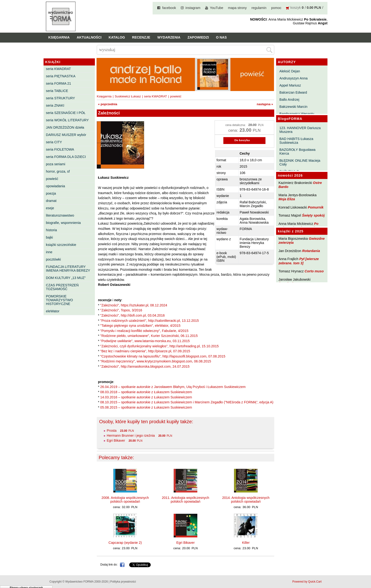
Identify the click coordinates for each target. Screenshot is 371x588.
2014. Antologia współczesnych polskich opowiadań (246, 500)
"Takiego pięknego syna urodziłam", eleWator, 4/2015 (140, 326)
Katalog (117, 37)
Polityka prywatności (123, 582)
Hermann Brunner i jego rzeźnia (131, 436)
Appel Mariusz (290, 85)
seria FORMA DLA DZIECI (66, 157)
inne (49, 252)
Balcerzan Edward (293, 92)
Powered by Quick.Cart (307, 582)
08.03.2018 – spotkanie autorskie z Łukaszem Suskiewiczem (146, 392)
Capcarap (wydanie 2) (125, 543)
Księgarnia (59, 37)
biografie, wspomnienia (63, 223)
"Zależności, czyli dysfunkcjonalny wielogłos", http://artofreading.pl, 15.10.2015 (160, 346)
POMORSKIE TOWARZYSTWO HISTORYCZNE (59, 300)
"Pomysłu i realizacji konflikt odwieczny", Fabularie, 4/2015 (144, 331)
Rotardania (311, 251)
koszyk (296, 8)
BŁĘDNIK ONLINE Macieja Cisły (300, 162)
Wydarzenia (169, 37)
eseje (50, 208)
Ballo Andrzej (289, 100)
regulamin (259, 8)
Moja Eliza (287, 199)
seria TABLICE (57, 91)
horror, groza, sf (58, 171)
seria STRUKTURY (60, 98)
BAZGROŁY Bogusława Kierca (298, 152)
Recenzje (141, 37)
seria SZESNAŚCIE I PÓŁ (66, 113)
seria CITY (54, 142)
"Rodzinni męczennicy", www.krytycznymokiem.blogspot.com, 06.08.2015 (156, 361)
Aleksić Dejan (290, 71)
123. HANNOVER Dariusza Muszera (300, 130)
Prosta (112, 431)
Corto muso (314, 271)
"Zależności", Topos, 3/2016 (121, 310)
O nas (221, 37)
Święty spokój (313, 215)
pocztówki (53, 259)
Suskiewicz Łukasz (128, 96)
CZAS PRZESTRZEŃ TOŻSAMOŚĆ (62, 287)
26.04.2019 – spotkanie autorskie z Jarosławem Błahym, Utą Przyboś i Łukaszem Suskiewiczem (173, 387)
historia (51, 230)
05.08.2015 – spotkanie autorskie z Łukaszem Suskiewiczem (146, 407)
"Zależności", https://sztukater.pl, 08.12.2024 (134, 305)
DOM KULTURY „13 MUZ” (66, 278)
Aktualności (89, 37)
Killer (246, 543)
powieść (52, 179)
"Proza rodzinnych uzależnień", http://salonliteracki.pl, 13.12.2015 (150, 321)
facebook (169, 8)
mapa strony (237, 8)
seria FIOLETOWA (60, 149)
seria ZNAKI (55, 105)
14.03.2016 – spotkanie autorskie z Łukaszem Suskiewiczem (146, 397)
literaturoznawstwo (60, 215)
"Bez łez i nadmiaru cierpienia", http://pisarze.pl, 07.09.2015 (145, 351)
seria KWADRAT (58, 69)
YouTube (217, 8)
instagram (193, 8)
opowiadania (55, 186)
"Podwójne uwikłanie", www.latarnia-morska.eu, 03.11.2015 (145, 341)
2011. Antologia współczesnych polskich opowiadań (185, 500)
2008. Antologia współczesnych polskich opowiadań (125, 500)
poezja (51, 193)
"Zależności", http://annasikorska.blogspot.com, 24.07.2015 (145, 366)
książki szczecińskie (61, 245)
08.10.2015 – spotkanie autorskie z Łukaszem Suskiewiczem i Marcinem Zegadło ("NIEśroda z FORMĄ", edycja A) (187, 402)
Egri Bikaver (116, 440)
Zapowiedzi (198, 37)
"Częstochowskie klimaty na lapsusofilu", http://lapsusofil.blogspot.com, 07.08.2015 (163, 356)
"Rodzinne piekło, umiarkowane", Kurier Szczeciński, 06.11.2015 (149, 336)
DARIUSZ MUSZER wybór (66, 135)
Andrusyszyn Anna (294, 78)
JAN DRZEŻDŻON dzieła (65, 127)
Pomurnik (316, 207)
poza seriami (56, 164)
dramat (51, 201)
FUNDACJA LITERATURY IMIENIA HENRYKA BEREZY (68, 269)
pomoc (276, 8)
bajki (49, 237)
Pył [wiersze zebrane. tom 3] (299, 261)
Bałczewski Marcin (293, 107)
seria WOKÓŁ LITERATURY (67, 120)
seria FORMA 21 (58, 83)
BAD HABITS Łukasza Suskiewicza (296, 141)
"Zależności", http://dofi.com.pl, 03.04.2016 (133, 315)
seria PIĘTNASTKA (61, 76)
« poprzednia (108, 104)
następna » (265, 104)
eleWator (53, 311)
